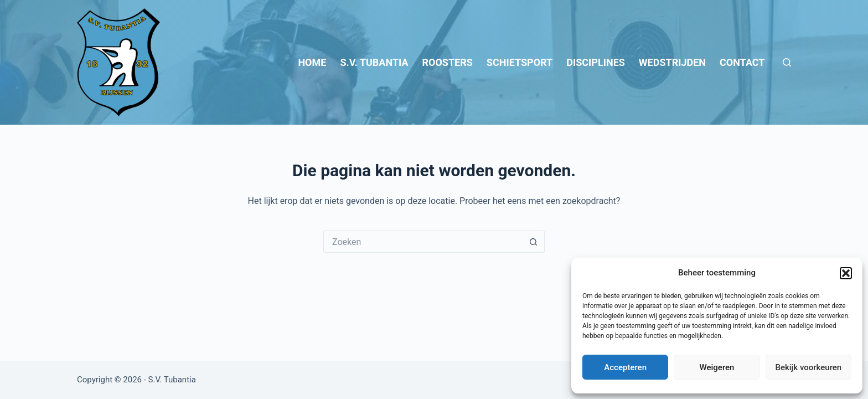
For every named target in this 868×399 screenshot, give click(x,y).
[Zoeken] (787, 62)
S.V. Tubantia (374, 62)
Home (312, 62)
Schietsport (520, 62)
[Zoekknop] (534, 242)
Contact (742, 62)
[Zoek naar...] (423, 242)
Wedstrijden (672, 62)
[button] (846, 273)
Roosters (448, 62)
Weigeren (717, 367)
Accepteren (625, 367)
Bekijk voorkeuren (808, 367)
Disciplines (596, 62)
